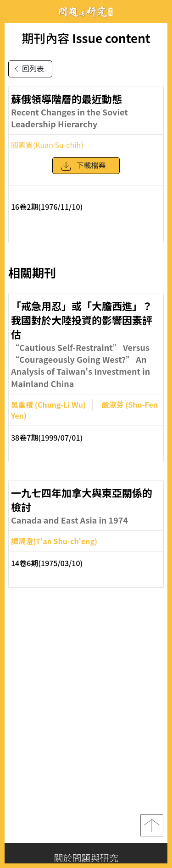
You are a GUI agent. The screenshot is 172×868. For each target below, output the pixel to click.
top (152, 825)
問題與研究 (86, 12)
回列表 (28, 69)
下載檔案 (83, 169)
